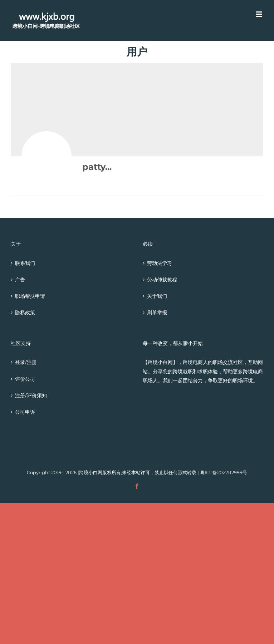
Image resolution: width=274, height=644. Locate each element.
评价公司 (25, 379)
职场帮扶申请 (30, 296)
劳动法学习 (160, 263)
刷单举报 (157, 313)
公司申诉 (25, 412)
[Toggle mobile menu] (260, 14)
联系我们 (25, 263)
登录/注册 (26, 362)
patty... (97, 167)
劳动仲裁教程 (162, 280)
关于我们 (157, 296)
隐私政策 (25, 313)
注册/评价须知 (31, 395)
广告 (20, 280)
